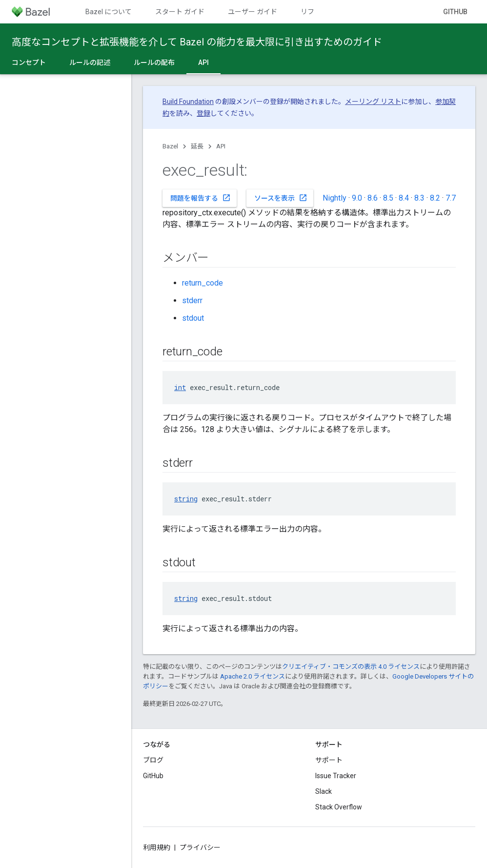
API (221, 146)
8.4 (404, 198)
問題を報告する (201, 198)
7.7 (451, 198)
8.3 (419, 198)
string (186, 499)
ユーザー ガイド (253, 12)
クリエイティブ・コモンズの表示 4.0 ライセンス (351, 667)
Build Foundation (188, 102)
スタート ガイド (180, 12)
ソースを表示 (281, 198)
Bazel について (109, 12)
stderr (192, 300)
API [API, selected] (203, 62)
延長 (197, 146)
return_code (203, 283)
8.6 (373, 198)
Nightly (335, 198)
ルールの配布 (154, 62)
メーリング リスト (373, 102)
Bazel (170, 146)
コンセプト (29, 62)
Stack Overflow (339, 807)
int (180, 387)
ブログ (153, 760)
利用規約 (157, 847)
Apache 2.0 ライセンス (253, 676)
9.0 (357, 198)
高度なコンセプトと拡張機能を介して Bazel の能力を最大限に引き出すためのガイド (197, 42)
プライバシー (200, 847)
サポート (329, 760)
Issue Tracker (336, 776)
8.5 (388, 198)
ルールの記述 (90, 62)
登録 (203, 113)
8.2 (435, 198)
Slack (324, 791)
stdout (193, 318)
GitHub (455, 12)
